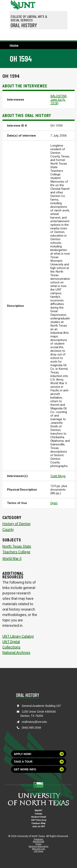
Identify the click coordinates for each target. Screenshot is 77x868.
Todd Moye (58, 476)
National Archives (16, 652)
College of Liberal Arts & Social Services (29, 18)
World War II (12, 558)
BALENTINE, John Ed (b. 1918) (59, 100)
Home (14, 45)
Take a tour (39, 762)
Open (54, 503)
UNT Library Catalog (18, 636)
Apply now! (39, 754)
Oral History (24, 25)
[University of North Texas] (15, 5)
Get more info (39, 769)
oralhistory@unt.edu (34, 722)
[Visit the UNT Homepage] (30, 4)
